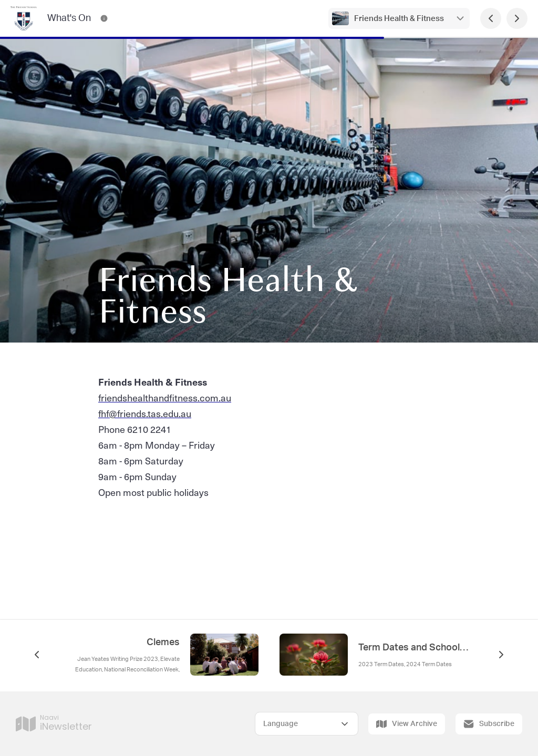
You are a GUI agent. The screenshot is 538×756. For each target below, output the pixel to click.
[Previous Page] (491, 18)
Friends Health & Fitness (399, 19)
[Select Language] (307, 724)
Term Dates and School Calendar (414, 648)
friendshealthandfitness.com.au (165, 397)
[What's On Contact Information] (104, 18)
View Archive (407, 724)
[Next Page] (517, 18)
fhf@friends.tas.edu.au (145, 413)
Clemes (163, 643)
